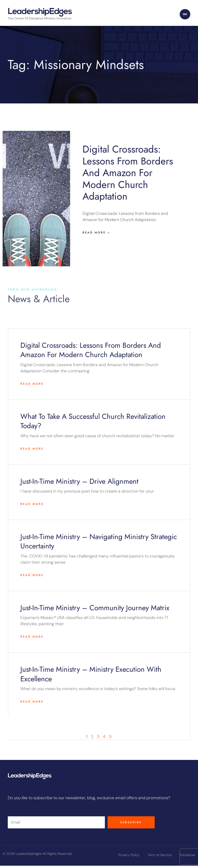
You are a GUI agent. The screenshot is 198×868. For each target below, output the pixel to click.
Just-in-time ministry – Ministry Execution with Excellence (91, 677)
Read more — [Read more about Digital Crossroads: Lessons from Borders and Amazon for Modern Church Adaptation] (97, 235)
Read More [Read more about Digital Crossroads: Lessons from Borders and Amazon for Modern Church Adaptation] (32, 386)
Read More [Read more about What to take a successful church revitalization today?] (32, 451)
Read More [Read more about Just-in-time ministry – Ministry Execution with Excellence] (32, 704)
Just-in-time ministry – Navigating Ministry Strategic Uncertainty (99, 544)
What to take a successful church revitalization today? (93, 424)
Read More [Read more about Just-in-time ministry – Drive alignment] (32, 507)
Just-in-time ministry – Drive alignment (79, 484)
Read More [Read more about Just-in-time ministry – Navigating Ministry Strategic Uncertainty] (32, 578)
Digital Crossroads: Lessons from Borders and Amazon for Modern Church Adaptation (128, 175)
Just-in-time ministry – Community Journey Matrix (95, 610)
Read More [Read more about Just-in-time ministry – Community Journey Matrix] (32, 639)
